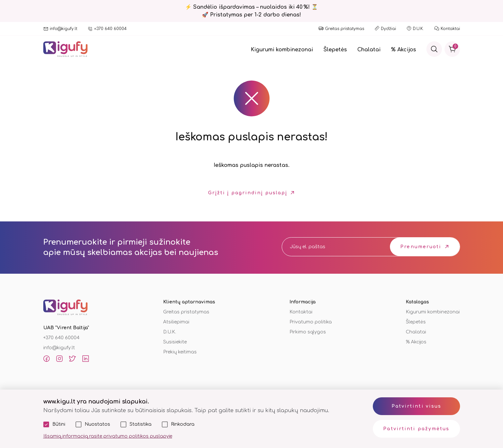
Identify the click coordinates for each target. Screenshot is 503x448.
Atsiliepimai (176, 322)
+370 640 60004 (110, 29)
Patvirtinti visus (417, 406)
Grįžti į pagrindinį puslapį (248, 193)
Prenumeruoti (421, 247)
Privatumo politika (311, 322)
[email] (330, 247)
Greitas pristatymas (345, 29)
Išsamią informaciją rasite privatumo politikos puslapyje (108, 436)
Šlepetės (335, 50)
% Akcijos (403, 50)
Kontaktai (450, 29)
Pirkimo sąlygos (308, 332)
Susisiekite (175, 342)
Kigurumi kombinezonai (282, 50)
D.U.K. (418, 29)
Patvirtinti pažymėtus (416, 429)
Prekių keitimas (180, 352)
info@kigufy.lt (63, 29)
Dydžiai (388, 29)
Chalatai (369, 50)
